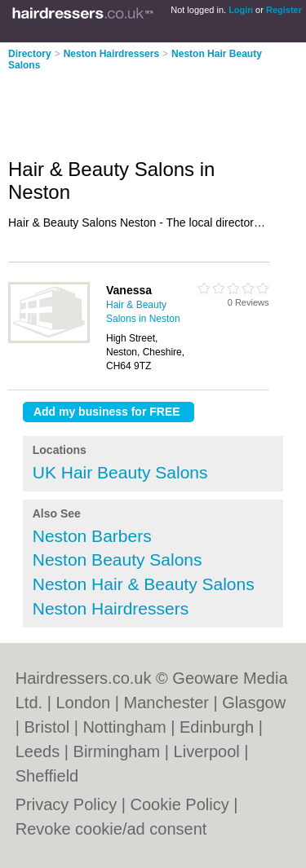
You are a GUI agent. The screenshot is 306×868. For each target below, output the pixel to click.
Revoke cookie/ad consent (111, 829)
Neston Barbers (92, 536)
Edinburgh (217, 727)
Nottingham (124, 727)
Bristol (47, 727)
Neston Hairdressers (111, 54)
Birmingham (117, 751)
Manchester (166, 703)
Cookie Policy (180, 804)
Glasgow (254, 703)
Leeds (38, 751)
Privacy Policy (66, 804)
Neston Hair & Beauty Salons (144, 584)
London (83, 703)
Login (241, 10)
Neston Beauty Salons (118, 560)
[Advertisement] (131, 109)
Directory (30, 54)
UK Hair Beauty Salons (120, 472)
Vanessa (129, 290)
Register (284, 10)
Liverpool (207, 751)
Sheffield (47, 776)
